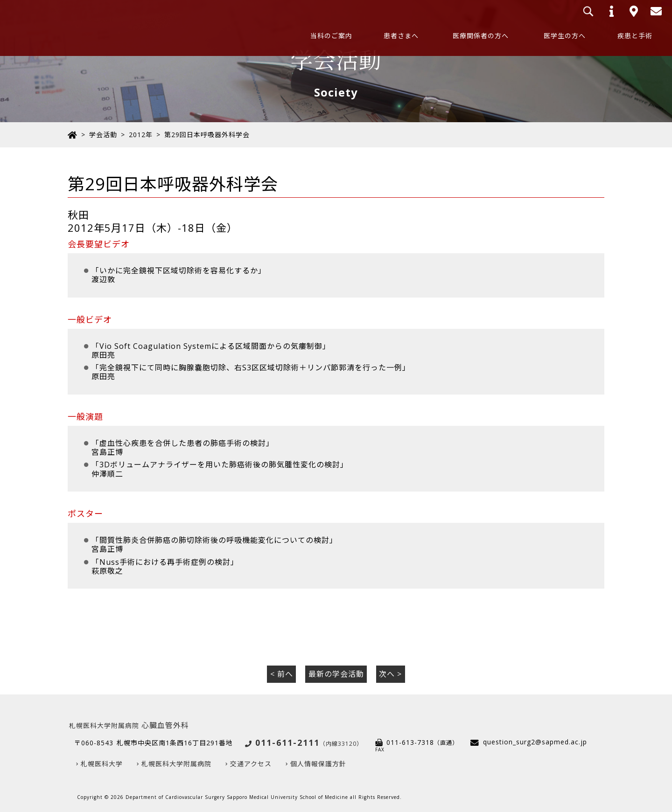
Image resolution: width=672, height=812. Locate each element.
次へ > (390, 674)
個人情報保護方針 (318, 763)
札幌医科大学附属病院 (176, 763)
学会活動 (103, 135)
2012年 (141, 135)
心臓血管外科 (129, 725)
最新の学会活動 (336, 674)
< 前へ (282, 674)
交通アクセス (251, 763)
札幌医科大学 (102, 763)
